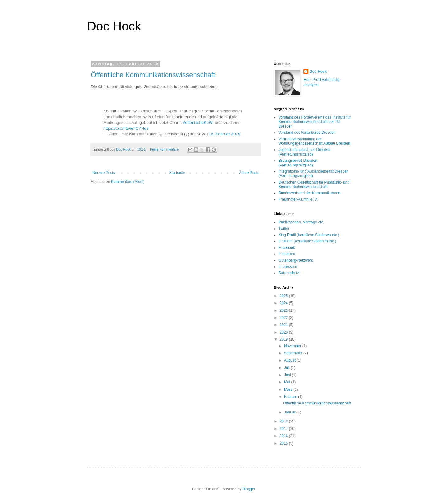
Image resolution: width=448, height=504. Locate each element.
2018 (284, 421)
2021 (284, 325)
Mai (288, 382)
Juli (287, 368)
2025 (284, 296)
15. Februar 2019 (224, 134)
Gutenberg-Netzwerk (296, 260)
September (294, 353)
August (290, 360)
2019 (284, 339)
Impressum (288, 267)
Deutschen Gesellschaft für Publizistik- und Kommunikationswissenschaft (314, 184)
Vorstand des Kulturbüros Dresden (307, 133)
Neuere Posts (104, 173)
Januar (290, 412)
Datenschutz (289, 273)
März (289, 390)
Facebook (287, 248)
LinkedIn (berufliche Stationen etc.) (307, 241)
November (293, 346)
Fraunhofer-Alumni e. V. (298, 199)
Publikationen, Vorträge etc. (301, 222)
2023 (284, 310)
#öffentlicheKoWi (198, 122)
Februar (291, 397)
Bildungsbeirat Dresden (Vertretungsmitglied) (298, 163)
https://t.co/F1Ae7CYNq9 (126, 128)
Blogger (249, 489)
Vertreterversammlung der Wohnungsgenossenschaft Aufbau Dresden (314, 141)
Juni (288, 375)
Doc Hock (114, 26)
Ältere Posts (249, 173)
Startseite (177, 173)
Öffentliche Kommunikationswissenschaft (153, 75)
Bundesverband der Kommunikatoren (309, 193)
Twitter (284, 229)
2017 (284, 429)
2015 (284, 443)
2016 (284, 436)
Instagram (287, 254)
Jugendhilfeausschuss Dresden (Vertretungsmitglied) (304, 152)
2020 (284, 332)
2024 (284, 303)
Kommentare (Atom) (128, 182)
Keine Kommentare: (165, 149)
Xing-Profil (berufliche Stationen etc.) (309, 235)
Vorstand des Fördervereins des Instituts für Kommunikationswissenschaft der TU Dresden (315, 122)
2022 (284, 318)
